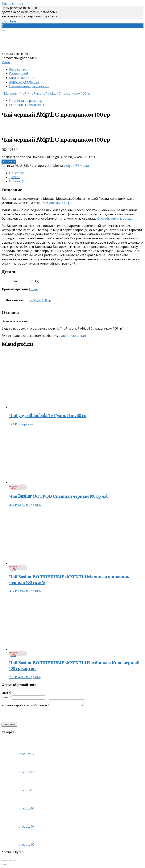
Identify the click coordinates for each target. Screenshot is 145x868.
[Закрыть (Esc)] (3, 861)
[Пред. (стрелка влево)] (3, 866)
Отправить (9, 726)
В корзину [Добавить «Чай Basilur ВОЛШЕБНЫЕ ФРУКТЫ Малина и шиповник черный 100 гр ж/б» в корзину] (34, 591)
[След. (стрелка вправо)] (7, 866)
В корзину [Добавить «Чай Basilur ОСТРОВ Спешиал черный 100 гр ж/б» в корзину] (34, 505)
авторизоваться (74, 336)
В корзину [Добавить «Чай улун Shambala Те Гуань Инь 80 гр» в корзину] (25, 424)
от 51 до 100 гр (40, 300)
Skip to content (12, 4)
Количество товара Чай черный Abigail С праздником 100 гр (47, 157)
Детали (15, 177)
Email (7, 697)
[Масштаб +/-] (14, 861)
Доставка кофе (60, 203)
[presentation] (31, 716)
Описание (17, 173)
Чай (50, 166)
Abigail (33, 289)
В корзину (9, 162)
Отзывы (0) (17, 181)
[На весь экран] (11, 861)
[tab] (76, 173)
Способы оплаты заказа (115, 218)
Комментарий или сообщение (25, 706)
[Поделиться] (7, 861)
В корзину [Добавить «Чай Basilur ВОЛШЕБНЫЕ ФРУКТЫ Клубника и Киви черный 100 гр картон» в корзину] (34, 677)
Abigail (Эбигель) (77, 166)
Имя (6, 693)
